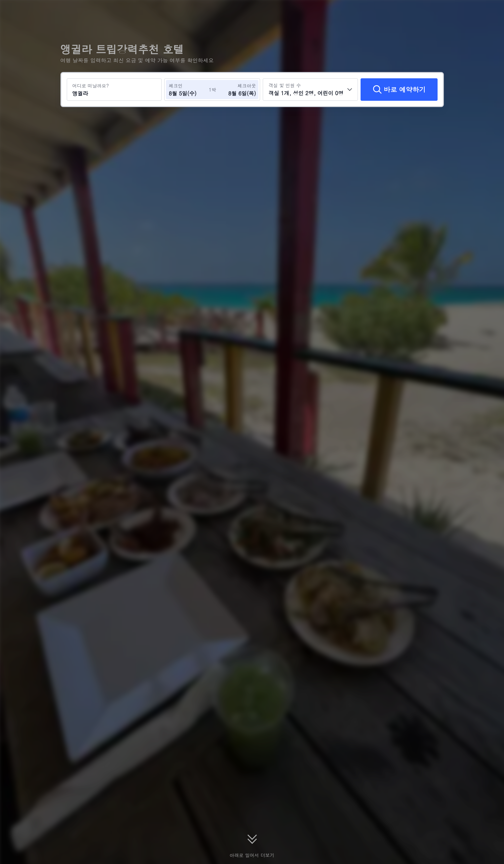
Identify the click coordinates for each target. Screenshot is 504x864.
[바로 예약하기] (399, 90)
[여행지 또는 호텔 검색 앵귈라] (114, 90)
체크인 (175, 86)
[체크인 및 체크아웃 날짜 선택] (188, 90)
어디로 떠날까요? (91, 86)
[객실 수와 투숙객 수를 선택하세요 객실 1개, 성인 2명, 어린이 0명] (310, 90)
